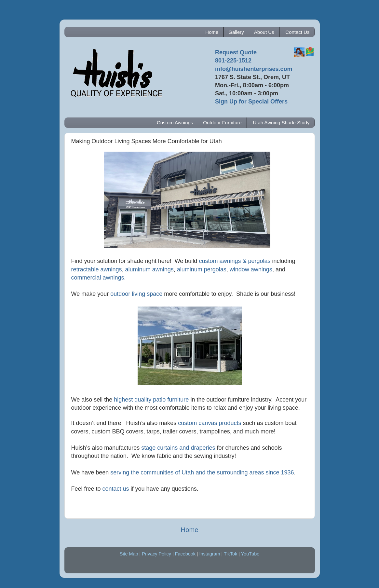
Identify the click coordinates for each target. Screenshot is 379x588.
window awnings (251, 269)
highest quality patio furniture (151, 400)
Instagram (210, 554)
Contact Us (297, 32)
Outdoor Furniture (222, 123)
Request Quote (236, 52)
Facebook (185, 554)
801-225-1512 (233, 61)
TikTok (230, 554)
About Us (264, 32)
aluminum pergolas (202, 269)
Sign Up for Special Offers (251, 102)
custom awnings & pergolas (235, 261)
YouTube (250, 554)
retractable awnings (97, 269)
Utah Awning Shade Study (281, 123)
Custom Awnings (175, 123)
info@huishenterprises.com (254, 69)
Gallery (236, 32)
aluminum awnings (149, 269)
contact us (116, 489)
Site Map (129, 554)
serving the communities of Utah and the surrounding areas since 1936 (202, 472)
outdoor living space (136, 294)
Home (212, 32)
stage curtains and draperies (178, 448)
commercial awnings (98, 278)
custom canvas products (210, 423)
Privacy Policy (156, 554)
